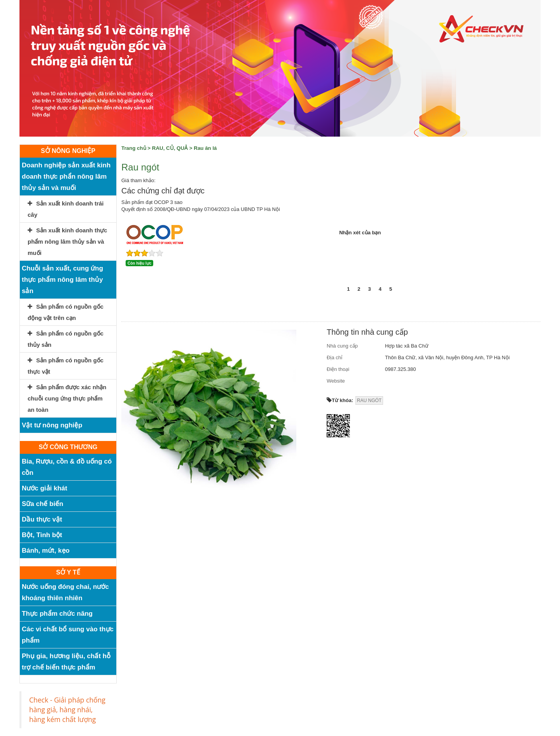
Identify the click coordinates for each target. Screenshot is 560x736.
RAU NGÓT (369, 400)
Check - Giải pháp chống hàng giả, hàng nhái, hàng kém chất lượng (67, 710)
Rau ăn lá (205, 148)
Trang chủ (134, 148)
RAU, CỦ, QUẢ (170, 148)
